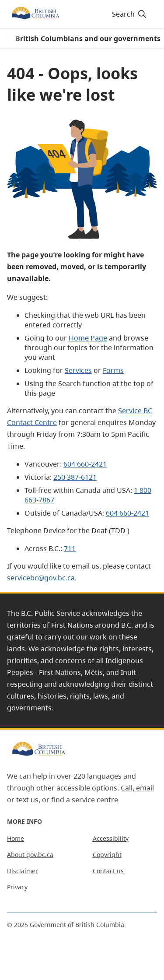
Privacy (17, 887)
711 (70, 548)
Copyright (107, 855)
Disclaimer (23, 871)
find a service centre (85, 800)
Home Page (88, 338)
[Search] (128, 14)
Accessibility (111, 838)
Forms (113, 370)
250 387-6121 (75, 477)
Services (78, 370)
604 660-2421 (85, 464)
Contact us (108, 871)
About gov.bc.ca (30, 855)
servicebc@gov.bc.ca (41, 578)
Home (16, 838)
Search (130, 14)
